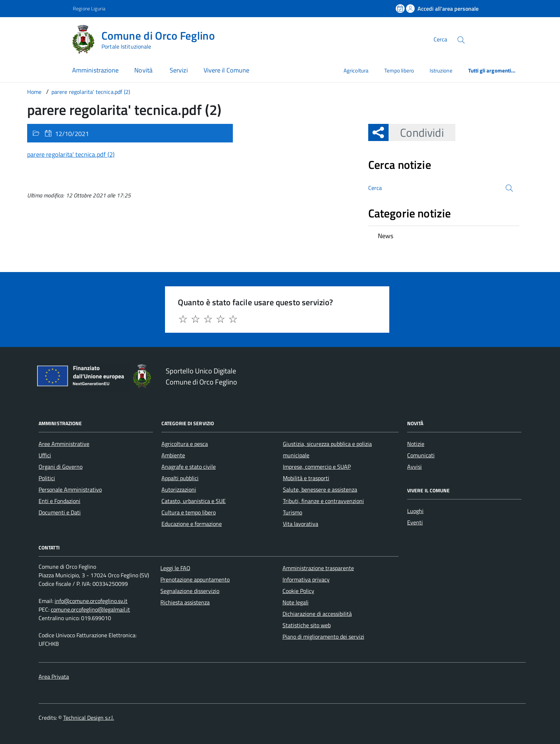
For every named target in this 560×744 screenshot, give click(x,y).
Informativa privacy (306, 579)
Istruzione (441, 71)
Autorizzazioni (179, 489)
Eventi (415, 522)
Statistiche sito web (307, 625)
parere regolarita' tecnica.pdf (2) (71, 154)
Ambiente (173, 455)
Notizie (416, 444)
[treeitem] (444, 236)
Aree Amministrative (64, 444)
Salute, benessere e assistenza (320, 489)
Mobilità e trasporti (306, 478)
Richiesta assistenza (185, 602)
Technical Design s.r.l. (89, 718)
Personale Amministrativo (70, 489)
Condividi (416, 132)
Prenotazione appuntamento (195, 579)
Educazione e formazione (192, 524)
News (386, 236)
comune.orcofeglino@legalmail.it (90, 609)
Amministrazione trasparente (318, 568)
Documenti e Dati (60, 512)
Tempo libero (399, 71)
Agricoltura (356, 71)
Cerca (440, 39)
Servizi (179, 70)
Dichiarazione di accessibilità (317, 614)
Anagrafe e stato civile (189, 467)
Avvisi (414, 467)
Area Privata (54, 677)
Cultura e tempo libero (189, 512)
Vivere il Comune (226, 70)
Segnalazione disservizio (190, 591)
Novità (144, 70)
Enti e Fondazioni (59, 501)
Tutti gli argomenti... (492, 71)
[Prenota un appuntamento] (401, 9)
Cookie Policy (298, 591)
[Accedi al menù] (36, 38)
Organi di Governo (61, 467)
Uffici (45, 455)
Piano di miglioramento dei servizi (323, 637)
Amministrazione (95, 70)
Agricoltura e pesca (185, 444)
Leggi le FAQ (175, 568)
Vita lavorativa (301, 524)
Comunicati (421, 455)
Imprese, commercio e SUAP (317, 467)
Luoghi (415, 511)
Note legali (296, 602)
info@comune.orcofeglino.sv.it (91, 601)
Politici (47, 478)
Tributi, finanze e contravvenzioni (323, 501)
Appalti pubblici (180, 478)
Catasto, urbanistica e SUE (194, 501)
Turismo (292, 512)
